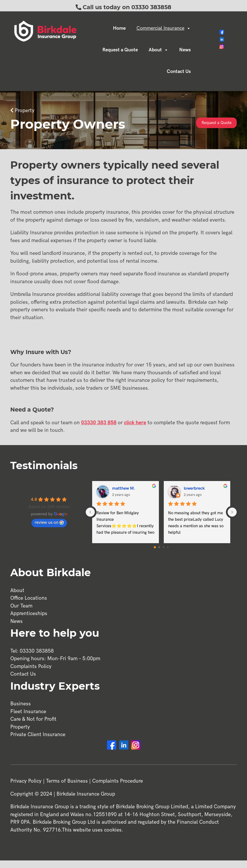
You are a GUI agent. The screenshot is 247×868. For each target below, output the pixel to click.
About (158, 50)
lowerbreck (194, 488)
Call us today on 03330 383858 (127, 7)
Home (119, 28)
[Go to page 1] (159, 547)
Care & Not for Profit (33, 719)
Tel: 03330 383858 (32, 651)
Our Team (21, 606)
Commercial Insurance (164, 28)
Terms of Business (67, 781)
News (185, 50)
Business (21, 704)
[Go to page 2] (163, 547)
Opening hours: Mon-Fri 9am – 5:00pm (55, 659)
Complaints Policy (31, 667)
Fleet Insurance (28, 712)
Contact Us (179, 71)
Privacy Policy (26, 781)
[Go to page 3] (168, 547)
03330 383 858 (99, 423)
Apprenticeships (29, 614)
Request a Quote (120, 50)
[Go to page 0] (155, 547)
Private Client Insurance (38, 735)
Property (25, 111)
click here (135, 423)
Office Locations (29, 598)
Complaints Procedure (118, 781)
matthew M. (124, 488)
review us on (49, 523)
